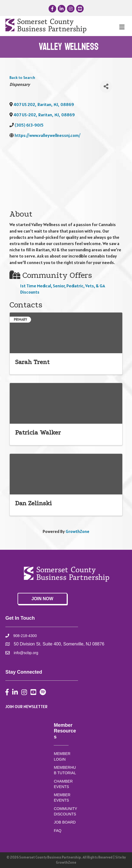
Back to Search (22, 78)
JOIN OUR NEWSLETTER (26, 706)
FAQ (57, 831)
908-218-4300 (25, 636)
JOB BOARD (65, 822)
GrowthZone (77, 531)
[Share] (106, 87)
